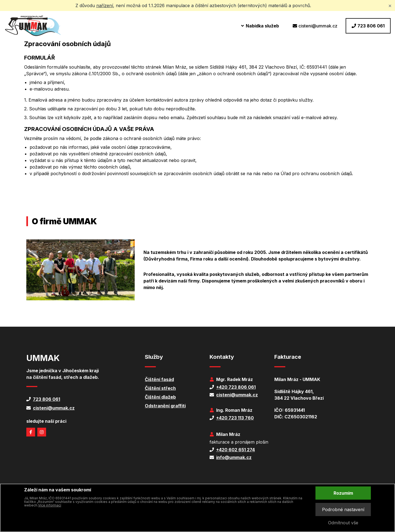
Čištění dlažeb (160, 397)
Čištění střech (160, 388)
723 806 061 (368, 26)
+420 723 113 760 (235, 418)
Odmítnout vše (343, 523)
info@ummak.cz (234, 457)
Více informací (50, 505)
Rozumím (343, 493)
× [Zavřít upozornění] (390, 5)
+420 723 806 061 (236, 387)
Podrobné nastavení (343, 509)
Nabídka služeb (260, 26)
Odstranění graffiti (165, 406)
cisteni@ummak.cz (315, 26)
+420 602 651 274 (235, 450)
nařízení (105, 5)
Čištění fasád (159, 379)
